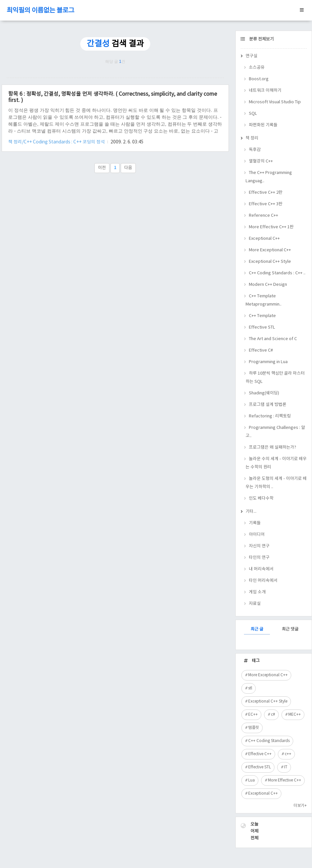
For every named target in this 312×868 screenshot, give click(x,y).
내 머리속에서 (261, 569)
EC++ (253, 715)
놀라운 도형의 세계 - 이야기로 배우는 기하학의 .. (276, 483)
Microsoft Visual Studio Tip (275, 102)
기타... (251, 512)
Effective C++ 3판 (266, 204)
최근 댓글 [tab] (290, 629)
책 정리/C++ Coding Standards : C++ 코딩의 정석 (57, 142)
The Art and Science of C (273, 339)
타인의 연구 (259, 558)
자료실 (255, 604)
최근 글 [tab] (257, 629)
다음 (128, 168)
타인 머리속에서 (263, 581)
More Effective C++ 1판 (271, 227)
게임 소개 (257, 592)
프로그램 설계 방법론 (268, 405)
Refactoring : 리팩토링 (270, 416)
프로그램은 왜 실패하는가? (273, 447)
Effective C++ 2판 (266, 193)
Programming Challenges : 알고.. (275, 432)
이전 (102, 168)
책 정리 (252, 138)
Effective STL (262, 327)
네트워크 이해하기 (265, 91)
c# (273, 715)
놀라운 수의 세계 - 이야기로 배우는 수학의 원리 (276, 463)
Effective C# (261, 350)
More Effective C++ (285, 780)
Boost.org (259, 79)
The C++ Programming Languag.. (269, 177)
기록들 (255, 523)
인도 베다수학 (261, 498)
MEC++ (295, 715)
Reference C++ (264, 216)
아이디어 (257, 535)
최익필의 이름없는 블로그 (40, 11)
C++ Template (262, 316)
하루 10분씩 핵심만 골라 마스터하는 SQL (275, 378)
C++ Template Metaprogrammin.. (264, 300)
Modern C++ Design (268, 285)
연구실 (252, 56)
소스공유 (257, 68)
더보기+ (300, 806)
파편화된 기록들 (263, 125)
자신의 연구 (259, 546)
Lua (252, 780)
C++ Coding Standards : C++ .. (277, 273)
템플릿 (254, 728)
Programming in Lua (268, 362)
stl (250, 688)
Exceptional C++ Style (270, 262)
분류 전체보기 (261, 39)
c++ (288, 754)
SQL (253, 114)
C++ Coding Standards (269, 741)
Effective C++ (260, 754)
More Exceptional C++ (270, 250)
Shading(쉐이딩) (264, 393)
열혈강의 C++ (261, 161)
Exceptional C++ (264, 239)
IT (286, 767)
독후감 (255, 150)
